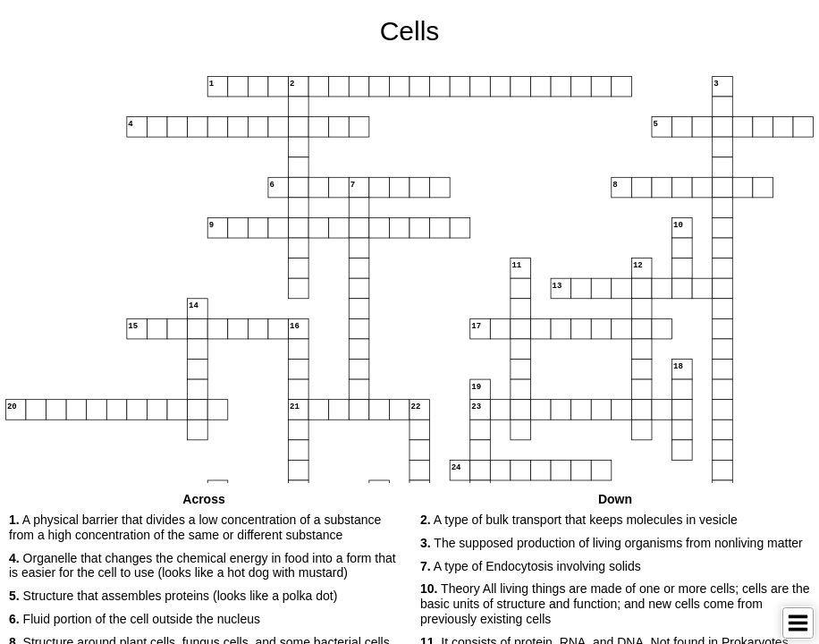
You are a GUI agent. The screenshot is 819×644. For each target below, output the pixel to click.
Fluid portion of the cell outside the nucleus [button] (135, 619)
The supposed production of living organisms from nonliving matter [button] (612, 543)
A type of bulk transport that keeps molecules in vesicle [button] (579, 520)
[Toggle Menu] (798, 623)
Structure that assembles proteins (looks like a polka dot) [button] (173, 596)
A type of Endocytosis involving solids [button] (531, 566)
